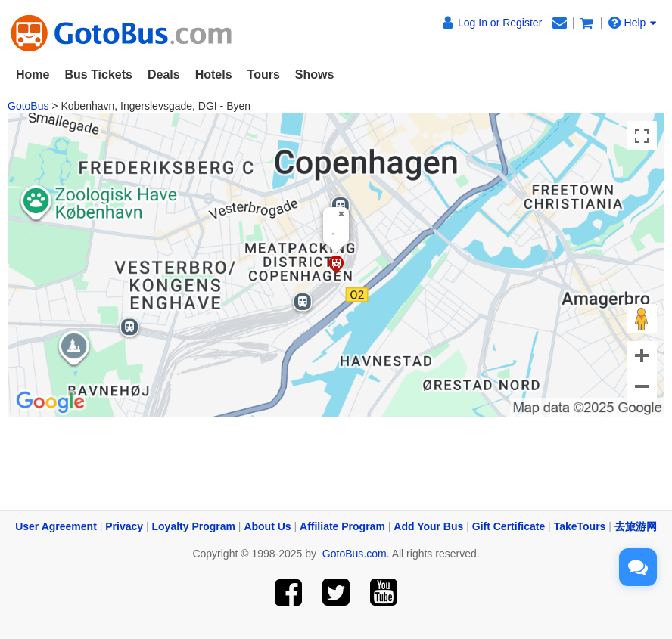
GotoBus (28, 106)
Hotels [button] (214, 74)
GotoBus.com (355, 554)
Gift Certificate (509, 526)
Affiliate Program (342, 526)
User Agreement (56, 526)
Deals (164, 74)
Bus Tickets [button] (98, 74)
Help (633, 23)
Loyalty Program (194, 526)
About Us (267, 526)
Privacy (124, 526)
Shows (315, 74)
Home (33, 74)
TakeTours (580, 526)
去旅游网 (636, 526)
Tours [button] (264, 74)
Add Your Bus (428, 526)
